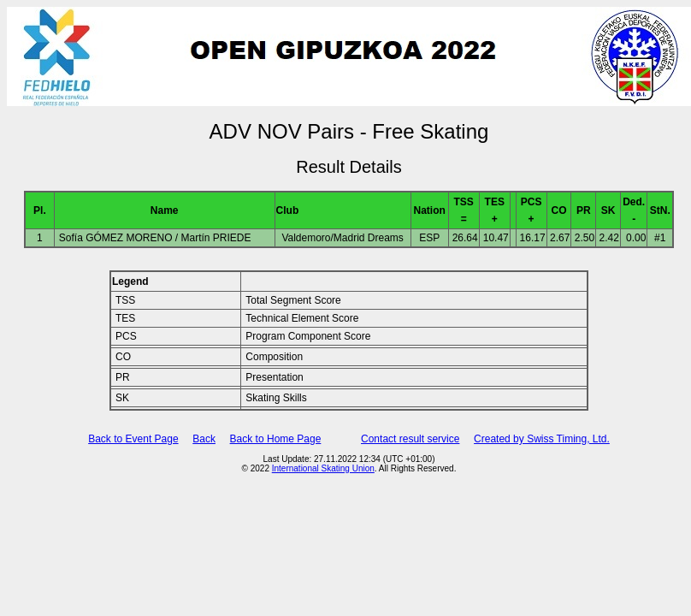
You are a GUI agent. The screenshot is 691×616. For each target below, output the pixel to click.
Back (204, 439)
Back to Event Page (133, 439)
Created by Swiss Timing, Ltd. (542, 439)
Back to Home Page (276, 439)
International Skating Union (323, 468)
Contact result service (410, 439)
